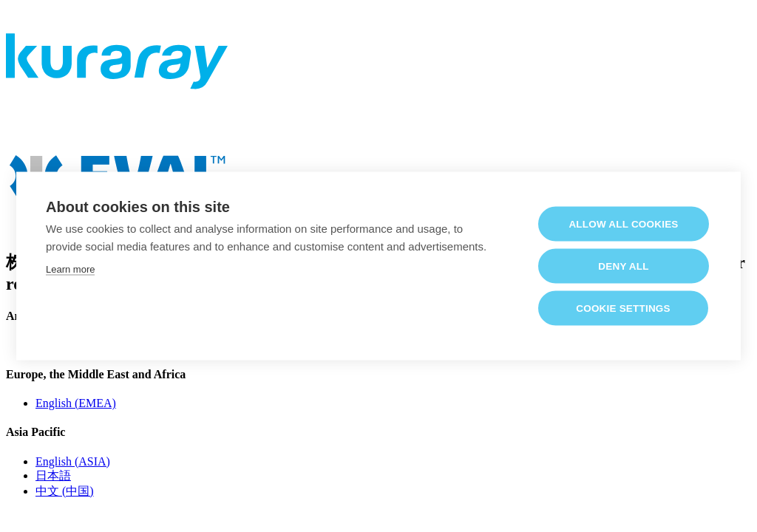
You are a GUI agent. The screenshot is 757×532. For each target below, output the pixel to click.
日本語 (53, 475)
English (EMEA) (76, 403)
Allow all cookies (623, 224)
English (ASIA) (73, 461)
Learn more (70, 269)
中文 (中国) (65, 491)
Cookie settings (623, 308)
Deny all (623, 266)
